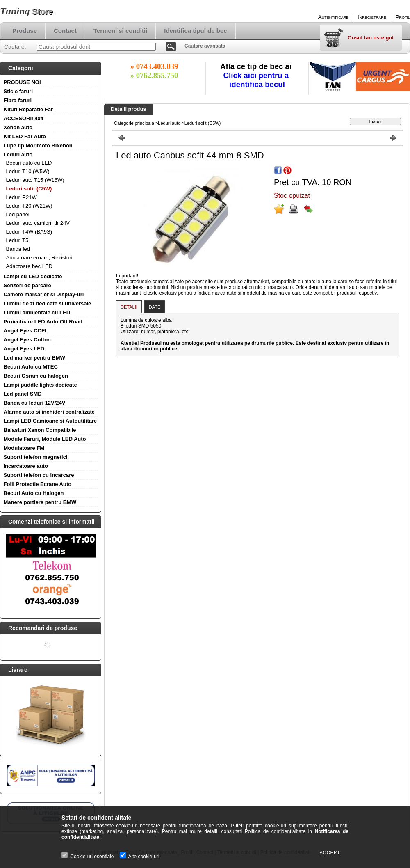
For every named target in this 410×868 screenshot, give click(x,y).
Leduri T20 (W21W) (29, 206)
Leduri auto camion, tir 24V (38, 223)
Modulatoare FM (24, 448)
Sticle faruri (18, 91)
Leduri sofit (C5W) (29, 189)
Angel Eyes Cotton (27, 340)
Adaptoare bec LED (29, 266)
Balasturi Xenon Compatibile (40, 430)
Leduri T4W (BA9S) (29, 232)
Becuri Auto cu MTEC (31, 367)
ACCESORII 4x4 (24, 118)
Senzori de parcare (27, 285)
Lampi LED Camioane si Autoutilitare (50, 421)
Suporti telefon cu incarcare (39, 475)
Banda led (18, 249)
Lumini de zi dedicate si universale (48, 303)
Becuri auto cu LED (29, 163)
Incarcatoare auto (26, 466)
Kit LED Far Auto (25, 136)
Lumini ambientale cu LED (37, 313)
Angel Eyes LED (24, 349)
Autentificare (333, 17)
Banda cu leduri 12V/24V (35, 403)
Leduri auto (18, 155)
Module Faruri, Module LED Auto (45, 439)
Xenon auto (18, 127)
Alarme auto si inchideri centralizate (49, 412)
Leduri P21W (22, 197)
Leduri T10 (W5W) (28, 171)
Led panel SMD (23, 394)
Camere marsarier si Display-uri (44, 294)
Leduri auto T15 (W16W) (35, 180)
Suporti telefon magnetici (36, 457)
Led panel (18, 214)
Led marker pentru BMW (34, 358)
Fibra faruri (18, 100)
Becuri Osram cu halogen (36, 376)
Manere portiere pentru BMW (40, 502)
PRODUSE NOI (22, 82)
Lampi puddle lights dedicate (40, 385)
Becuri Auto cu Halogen (34, 493)
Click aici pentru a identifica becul (257, 80)
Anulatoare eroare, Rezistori (39, 258)
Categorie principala (134, 123)
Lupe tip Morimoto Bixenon (38, 145)
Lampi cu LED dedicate (33, 276)
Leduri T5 (17, 240)
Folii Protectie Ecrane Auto (38, 484)
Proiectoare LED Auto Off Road (43, 322)
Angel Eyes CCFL (26, 331)
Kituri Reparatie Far (28, 109)
